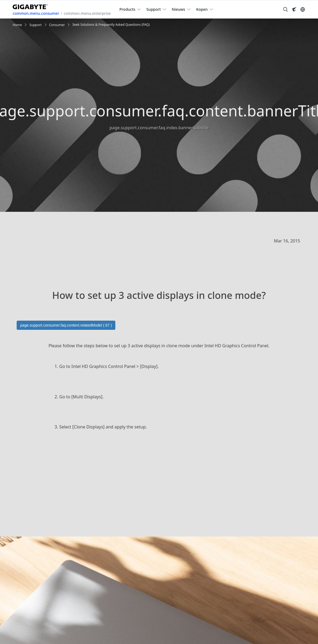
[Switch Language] (303, 9)
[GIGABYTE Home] (32, 6)
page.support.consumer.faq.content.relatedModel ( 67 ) (66, 325)
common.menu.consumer (36, 13)
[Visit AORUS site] (294, 9)
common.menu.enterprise (87, 13)
